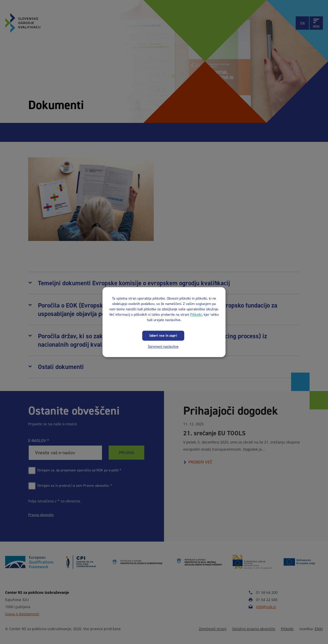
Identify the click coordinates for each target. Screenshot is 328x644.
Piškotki (196, 315)
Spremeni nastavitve (163, 347)
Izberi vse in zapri (163, 336)
